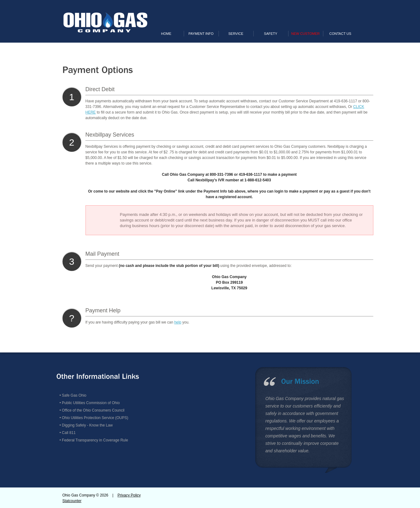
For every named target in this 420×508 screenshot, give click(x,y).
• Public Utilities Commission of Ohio (90, 403)
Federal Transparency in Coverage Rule (95, 440)
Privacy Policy (129, 495)
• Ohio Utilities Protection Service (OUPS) (94, 418)
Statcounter (72, 501)
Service (236, 34)
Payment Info (201, 34)
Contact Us (340, 34)
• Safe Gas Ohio (73, 395)
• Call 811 (68, 433)
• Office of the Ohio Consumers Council (92, 410)
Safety (271, 34)
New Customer (305, 34)
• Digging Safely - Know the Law (86, 425)
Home (166, 34)
